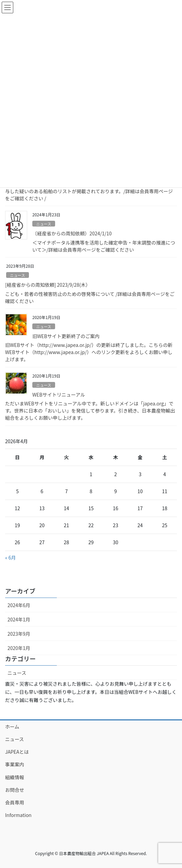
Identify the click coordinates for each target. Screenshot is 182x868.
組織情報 (15, 777)
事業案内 (15, 764)
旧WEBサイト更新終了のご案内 (66, 336)
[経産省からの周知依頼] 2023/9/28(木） (48, 285)
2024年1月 (19, 619)
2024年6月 (19, 605)
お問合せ (15, 790)
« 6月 (11, 557)
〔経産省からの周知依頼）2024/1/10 (72, 233)
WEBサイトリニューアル (59, 395)
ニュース (44, 224)
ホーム (12, 727)
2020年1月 (19, 648)
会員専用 (15, 802)
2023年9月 (19, 634)
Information (18, 815)
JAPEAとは (17, 752)
